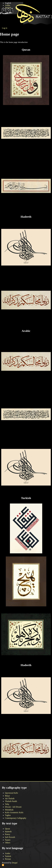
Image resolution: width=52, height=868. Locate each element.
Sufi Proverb (10, 837)
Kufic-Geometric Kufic (14, 812)
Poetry (8, 834)
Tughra (8, 815)
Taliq (7, 804)
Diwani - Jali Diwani (13, 807)
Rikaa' (7, 796)
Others (8, 843)
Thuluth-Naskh (11, 801)
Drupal (15, 863)
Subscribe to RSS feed (3, 865)
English (8, 3)
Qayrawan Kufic (12, 793)
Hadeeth (8, 832)
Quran (7, 829)
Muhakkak (9, 810)
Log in (5, 28)
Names (8, 840)
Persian (8, 859)
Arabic (8, 5)
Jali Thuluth (10, 799)
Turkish (8, 8)
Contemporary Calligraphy (16, 818)
